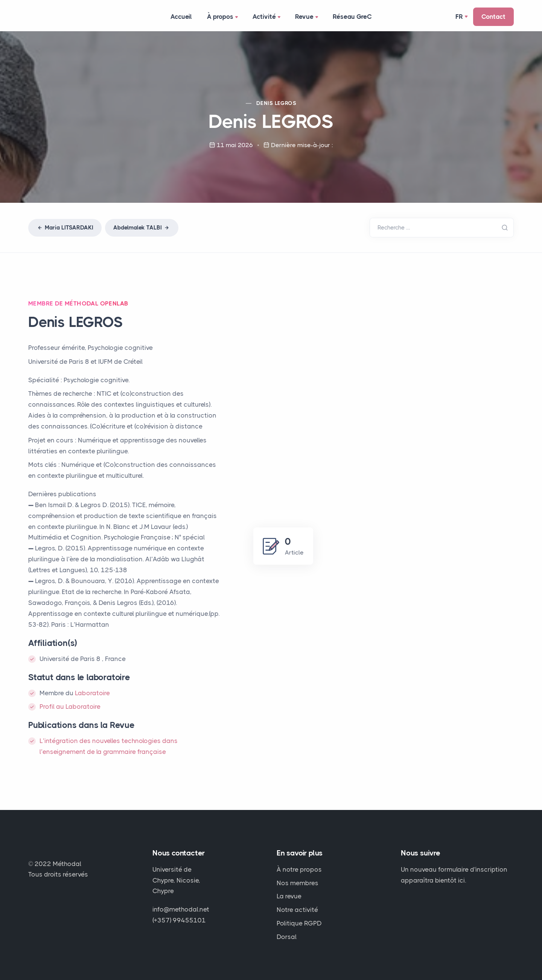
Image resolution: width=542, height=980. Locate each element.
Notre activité (297, 910)
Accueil (181, 17)
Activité (267, 17)
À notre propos (299, 869)
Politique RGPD (299, 923)
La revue (289, 896)
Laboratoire (92, 693)
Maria (65, 228)
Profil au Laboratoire (70, 707)
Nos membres (298, 883)
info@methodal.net (181, 909)
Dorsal (287, 937)
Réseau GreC (352, 17)
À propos (223, 17)
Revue (307, 17)
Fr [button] (459, 17)
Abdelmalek (142, 228)
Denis (276, 103)
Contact (493, 17)
